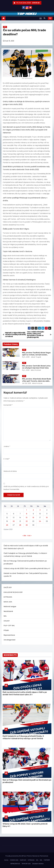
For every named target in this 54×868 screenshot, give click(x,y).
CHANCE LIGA (14, 860)
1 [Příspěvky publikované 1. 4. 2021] (27, 510)
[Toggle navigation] (41, 18)
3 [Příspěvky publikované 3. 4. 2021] (40, 510)
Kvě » (29, 536)
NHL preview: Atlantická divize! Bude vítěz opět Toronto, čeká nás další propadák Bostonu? (37, 381)
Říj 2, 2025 (26, 370)
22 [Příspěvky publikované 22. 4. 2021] (27, 521)
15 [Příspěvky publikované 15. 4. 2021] (27, 518)
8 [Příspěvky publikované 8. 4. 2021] (27, 514)
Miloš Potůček (36, 370)
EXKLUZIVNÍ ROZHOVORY (13, 592)
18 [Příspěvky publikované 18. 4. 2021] (47, 518)
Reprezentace (9, 635)
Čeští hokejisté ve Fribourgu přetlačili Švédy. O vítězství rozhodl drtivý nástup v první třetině (23, 737)
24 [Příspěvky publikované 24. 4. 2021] (40, 521)
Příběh (6, 630)
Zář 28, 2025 (27, 383)
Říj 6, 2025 (26, 357)
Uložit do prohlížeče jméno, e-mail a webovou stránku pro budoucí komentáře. (26, 488)
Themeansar (44, 856)
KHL (37, 860)
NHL (5, 27)
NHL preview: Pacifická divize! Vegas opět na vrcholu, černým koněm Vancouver (36, 355)
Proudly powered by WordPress (16, 856)
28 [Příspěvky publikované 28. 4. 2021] (20, 525)
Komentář (8, 405)
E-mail (7, 459)
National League (10, 606)
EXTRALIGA (8, 597)
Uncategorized (9, 640)
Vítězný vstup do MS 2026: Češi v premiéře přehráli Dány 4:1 (27, 568)
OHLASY (7, 621)
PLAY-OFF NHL (9, 626)
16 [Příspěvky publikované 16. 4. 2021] (33, 518)
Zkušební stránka (38, 864)
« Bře (24, 536)
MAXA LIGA (8, 602)
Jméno (7, 446)
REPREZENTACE (15, 864)
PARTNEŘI (47, 860)
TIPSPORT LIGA (26, 864)
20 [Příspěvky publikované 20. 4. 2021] (14, 521)
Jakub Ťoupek (36, 357)
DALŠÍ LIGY (8, 587)
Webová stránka (10, 471)
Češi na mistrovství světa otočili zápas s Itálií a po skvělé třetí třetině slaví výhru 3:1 (25, 693)
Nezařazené (8, 611)
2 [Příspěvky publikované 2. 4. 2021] (33, 510)
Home (6, 860)
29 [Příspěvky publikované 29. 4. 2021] (27, 525)
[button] (45, 18)
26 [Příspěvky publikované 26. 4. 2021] (7, 525)
